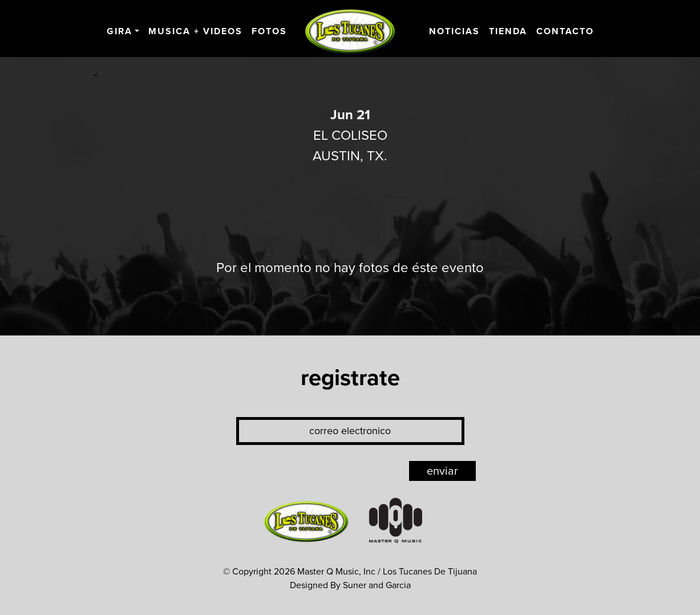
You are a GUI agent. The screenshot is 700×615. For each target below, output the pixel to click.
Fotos (269, 31)
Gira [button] (120, 31)
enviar (442, 471)
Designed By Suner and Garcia (350, 585)
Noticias (454, 31)
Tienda (508, 31)
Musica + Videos (195, 31)
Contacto (565, 31)
